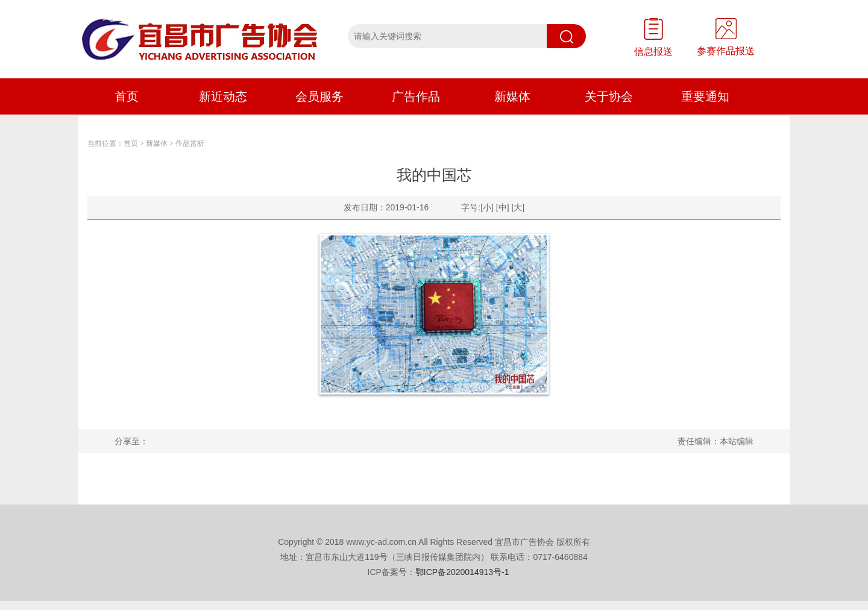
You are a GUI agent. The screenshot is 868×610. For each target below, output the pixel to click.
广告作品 (416, 96)
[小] (487, 207)
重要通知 (705, 96)
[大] (518, 207)
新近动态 (223, 96)
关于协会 (609, 96)
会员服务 (319, 96)
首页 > (134, 143)
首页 (127, 96)
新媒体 (512, 96)
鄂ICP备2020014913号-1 (462, 572)
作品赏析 (190, 143)
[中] (503, 207)
